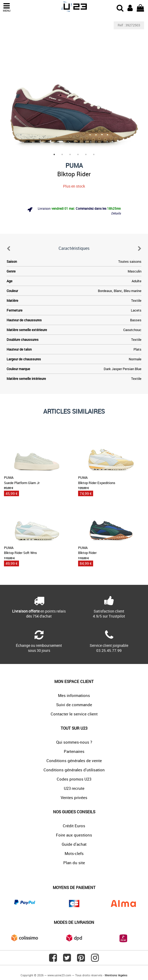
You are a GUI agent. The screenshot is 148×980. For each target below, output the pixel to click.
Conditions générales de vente (74, 761)
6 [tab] (94, 155)
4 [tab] (78, 155)
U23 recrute (74, 788)
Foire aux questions (74, 835)
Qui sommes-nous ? (74, 742)
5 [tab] (86, 155)
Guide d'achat (74, 844)
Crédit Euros (74, 826)
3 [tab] (70, 155)
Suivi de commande (74, 705)
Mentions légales (116, 975)
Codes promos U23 (74, 779)
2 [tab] (62, 155)
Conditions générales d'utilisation (74, 770)
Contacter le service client (74, 714)
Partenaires (74, 751)
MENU (7, 8)
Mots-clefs (74, 853)
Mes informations (74, 695)
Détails (116, 213)
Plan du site (74, 863)
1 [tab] (54, 155)
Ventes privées (74, 797)
